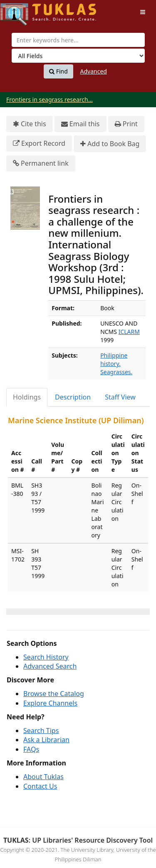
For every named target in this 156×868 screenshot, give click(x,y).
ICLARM (129, 332)
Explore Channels (50, 703)
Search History (46, 657)
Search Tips (41, 731)
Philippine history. (114, 359)
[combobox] (78, 40)
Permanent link (41, 163)
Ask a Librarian (46, 740)
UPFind (21, 11)
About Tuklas (43, 777)
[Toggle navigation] (143, 12)
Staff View (120, 397)
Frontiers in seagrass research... (50, 99)
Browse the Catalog (54, 694)
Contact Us (40, 786)
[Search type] (78, 56)
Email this (80, 124)
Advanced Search (50, 666)
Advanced (94, 71)
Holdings (27, 397)
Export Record (39, 143)
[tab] (27, 397)
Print (126, 124)
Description (73, 397)
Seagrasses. (116, 372)
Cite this (30, 124)
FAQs (31, 749)
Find (58, 71)
